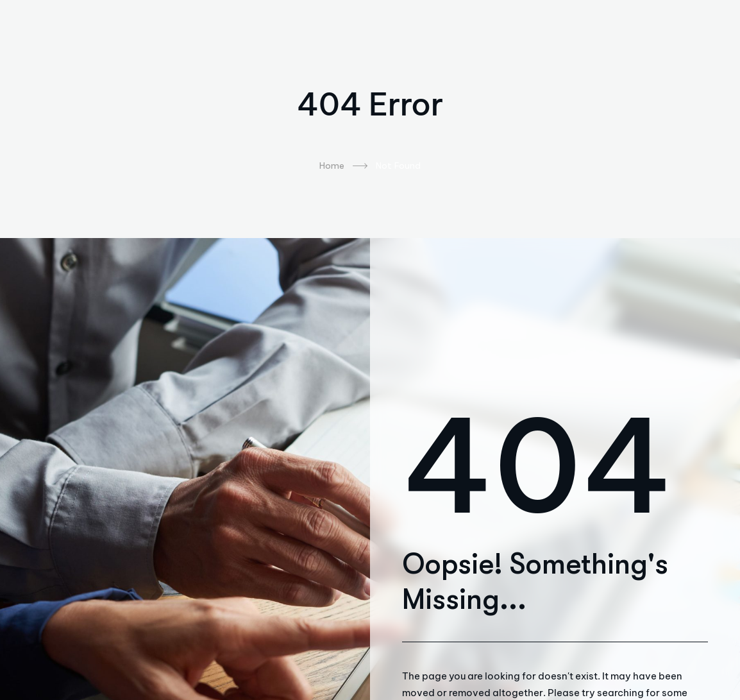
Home (343, 166)
